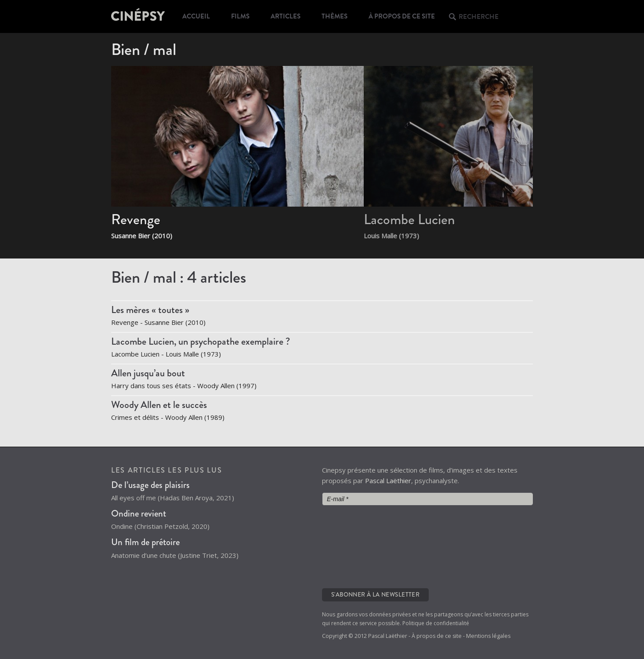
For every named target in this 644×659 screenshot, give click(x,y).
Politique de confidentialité (436, 623)
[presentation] (358, 546)
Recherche (479, 17)
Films (240, 16)
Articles (286, 16)
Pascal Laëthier (388, 481)
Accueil (196, 16)
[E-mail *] (427, 499)
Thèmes (335, 16)
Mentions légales (488, 636)
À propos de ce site (402, 16)
